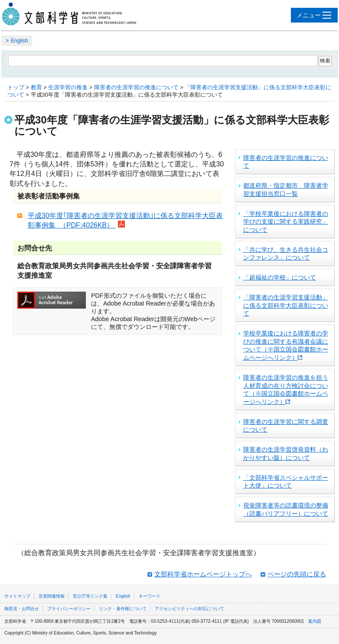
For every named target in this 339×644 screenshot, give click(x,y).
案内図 (315, 621)
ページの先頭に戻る (297, 574)
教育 (36, 87)
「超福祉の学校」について (280, 277)
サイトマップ (17, 596)
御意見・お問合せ (22, 609)
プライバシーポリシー (69, 609)
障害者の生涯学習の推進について (136, 87)
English (19, 41)
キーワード (150, 596)
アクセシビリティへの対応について (189, 609)
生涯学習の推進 (68, 87)
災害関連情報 (52, 596)
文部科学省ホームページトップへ (203, 574)
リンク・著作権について (123, 609)
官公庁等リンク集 (90, 596)
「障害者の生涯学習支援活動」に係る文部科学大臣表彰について (286, 305)
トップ (16, 87)
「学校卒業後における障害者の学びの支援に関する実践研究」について (286, 222)
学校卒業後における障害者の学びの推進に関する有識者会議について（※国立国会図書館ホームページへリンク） (286, 345)
